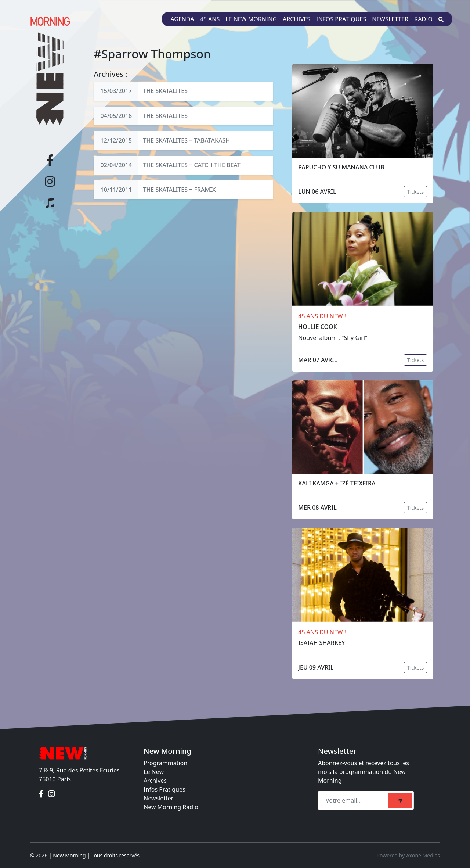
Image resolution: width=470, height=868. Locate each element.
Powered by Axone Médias (408, 855)
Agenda (182, 19)
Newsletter (390, 19)
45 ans (210, 19)
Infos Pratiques (164, 789)
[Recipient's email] (354, 800)
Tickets (415, 192)
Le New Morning (251, 19)
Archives (297, 19)
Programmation (165, 763)
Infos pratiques (341, 19)
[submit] (400, 800)
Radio (423, 19)
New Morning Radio (171, 807)
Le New (154, 772)
